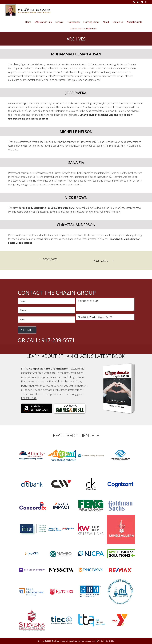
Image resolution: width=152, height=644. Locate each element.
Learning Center (91, 22)
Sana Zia (76, 162)
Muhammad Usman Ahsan (76, 54)
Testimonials (73, 22)
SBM (113, 641)
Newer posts (104, 261)
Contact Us (118, 22)
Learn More (28, 398)
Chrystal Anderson (76, 225)
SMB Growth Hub (43, 22)
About (106, 22)
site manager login (89, 641)
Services (59, 22)
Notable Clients (134, 22)
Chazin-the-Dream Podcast (84, 29)
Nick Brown (76, 197)
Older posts (47, 259)
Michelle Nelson (76, 132)
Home (28, 22)
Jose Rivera (76, 93)
